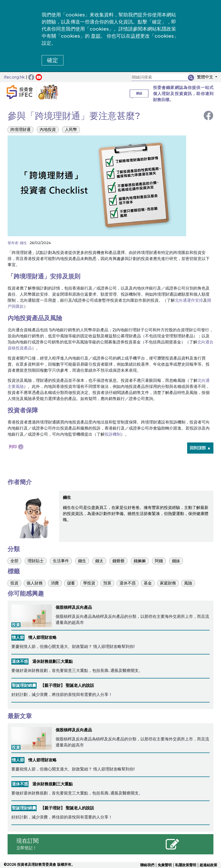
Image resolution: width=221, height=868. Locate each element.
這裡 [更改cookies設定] (135, 36)
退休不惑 (20, 661)
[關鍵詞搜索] (160, 77)
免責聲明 (165, 865)
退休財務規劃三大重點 (53, 661)
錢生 (23, 243)
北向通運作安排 (189, 300)
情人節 (18, 637)
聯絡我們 (147, 865)
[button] (206, 78)
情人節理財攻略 (42, 637)
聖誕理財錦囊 (24, 685)
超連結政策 (208, 865)
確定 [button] (53, 60)
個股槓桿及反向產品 (74, 607)
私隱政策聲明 (186, 865)
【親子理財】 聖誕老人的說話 (67, 685)
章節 (96, 36)
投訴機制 (113, 434)
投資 (16, 625)
